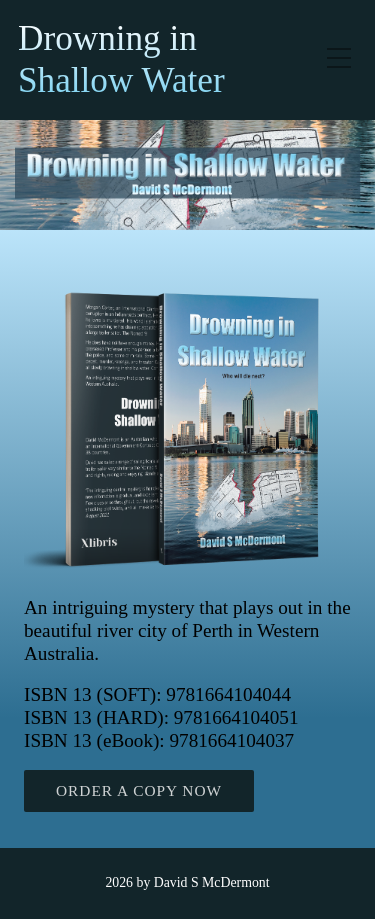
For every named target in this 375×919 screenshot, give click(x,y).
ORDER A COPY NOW (139, 790)
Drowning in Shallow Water (121, 59)
